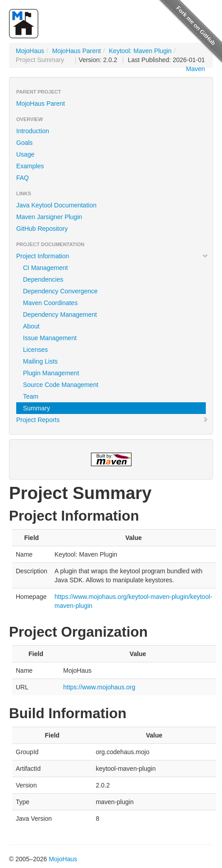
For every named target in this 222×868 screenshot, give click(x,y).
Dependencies (43, 279)
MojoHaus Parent (77, 51)
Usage (25, 154)
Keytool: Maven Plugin (140, 51)
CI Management (45, 268)
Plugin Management (51, 373)
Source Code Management (61, 385)
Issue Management (50, 338)
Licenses (35, 350)
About (31, 326)
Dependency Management (60, 315)
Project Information (112, 256)
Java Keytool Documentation (56, 205)
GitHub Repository (42, 229)
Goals (25, 143)
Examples (30, 166)
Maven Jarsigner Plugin (49, 217)
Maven (195, 69)
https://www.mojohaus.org (99, 687)
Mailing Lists (40, 361)
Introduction (33, 131)
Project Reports (112, 420)
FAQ (23, 178)
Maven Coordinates (50, 303)
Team (31, 396)
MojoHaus (30, 51)
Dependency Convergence (60, 291)
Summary (36, 408)
